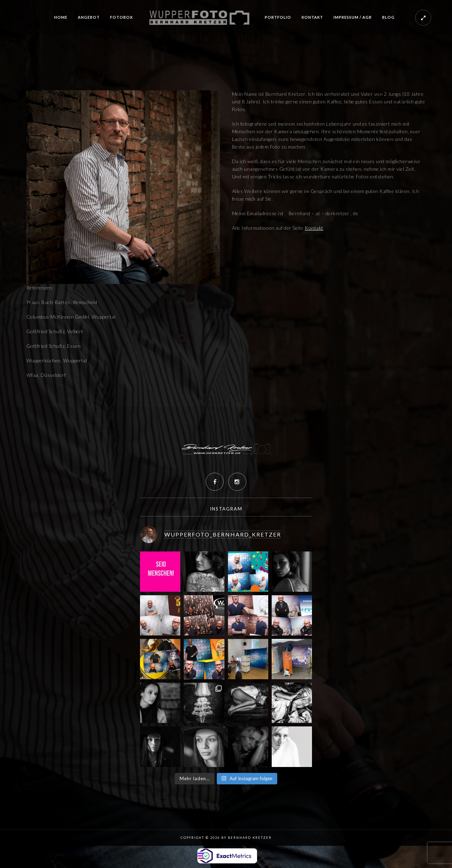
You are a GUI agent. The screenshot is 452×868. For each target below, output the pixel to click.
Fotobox (121, 17)
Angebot (89, 17)
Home (61, 17)
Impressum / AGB (353, 17)
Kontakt (312, 17)
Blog (388, 17)
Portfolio (278, 17)
